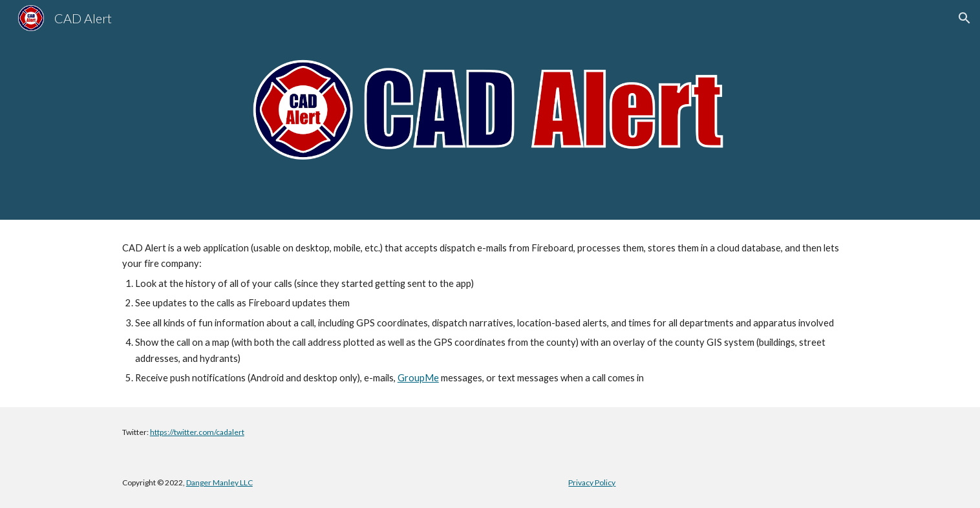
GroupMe (418, 378)
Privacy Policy (592, 482)
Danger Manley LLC (219, 482)
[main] (490, 313)
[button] (964, 18)
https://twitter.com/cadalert (197, 432)
